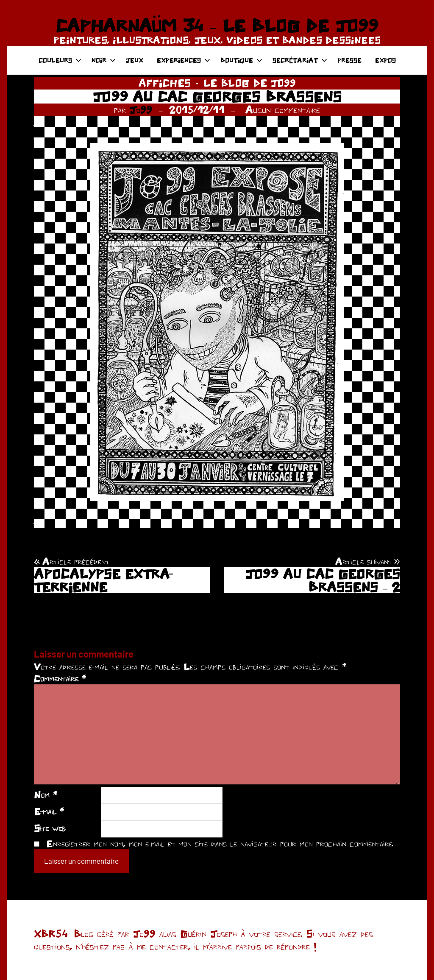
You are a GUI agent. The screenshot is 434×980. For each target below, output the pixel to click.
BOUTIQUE (241, 60)
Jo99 (141, 110)
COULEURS (60, 60)
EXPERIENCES (184, 60)
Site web (50, 828)
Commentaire (60, 678)
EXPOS (385, 60)
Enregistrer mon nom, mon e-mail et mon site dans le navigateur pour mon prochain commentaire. (220, 843)
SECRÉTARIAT (300, 60)
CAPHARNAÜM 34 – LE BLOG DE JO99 (217, 25)
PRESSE (349, 60)
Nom (46, 795)
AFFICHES (165, 83)
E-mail (49, 811)
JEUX (135, 60)
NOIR (104, 60)
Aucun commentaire (283, 110)
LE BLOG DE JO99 (250, 83)
